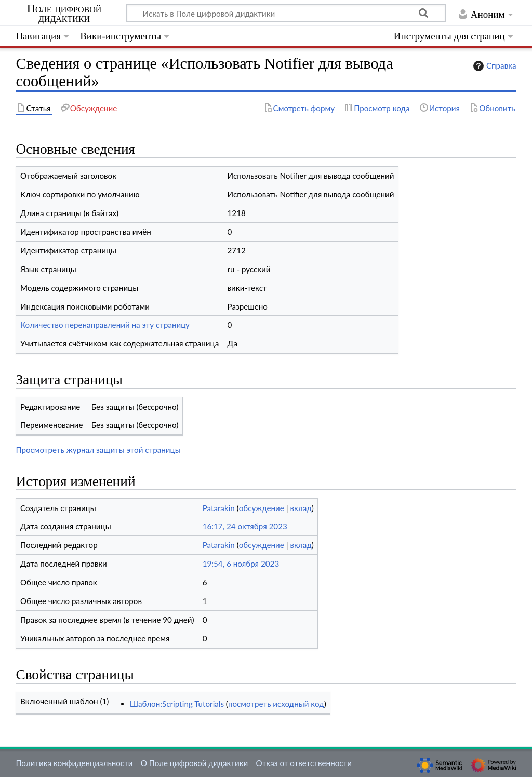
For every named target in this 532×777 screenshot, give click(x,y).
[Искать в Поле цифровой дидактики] (286, 13)
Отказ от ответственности (304, 763)
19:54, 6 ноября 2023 (241, 564)
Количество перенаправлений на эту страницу (105, 325)
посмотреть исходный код (276, 704)
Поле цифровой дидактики (64, 14)
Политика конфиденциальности (74, 763)
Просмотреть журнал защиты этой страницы (98, 450)
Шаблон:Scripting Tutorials (177, 704)
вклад (301, 508)
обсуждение (262, 508)
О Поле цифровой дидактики (195, 763)
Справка (494, 66)
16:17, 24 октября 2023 (245, 526)
